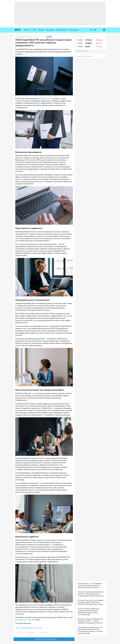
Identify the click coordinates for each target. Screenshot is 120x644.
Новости (27, 30)
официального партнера (26, 620)
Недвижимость (62, 30)
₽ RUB (80, 47)
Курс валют (81, 37)
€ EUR (80, 43)
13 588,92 (88, 43)
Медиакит (85, 56)
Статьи (34, 30)
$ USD (80, 40)
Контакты (91, 56)
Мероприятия (74, 30)
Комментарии (29, 632)
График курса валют (83, 51)
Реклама (79, 56)
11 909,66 (88, 40)
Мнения (41, 30)
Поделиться (42, 632)
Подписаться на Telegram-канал (44, 639)
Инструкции (50, 30)
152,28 (87, 47)
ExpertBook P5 (44, 99)
